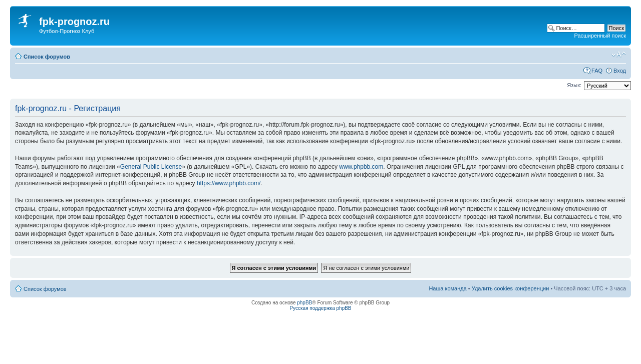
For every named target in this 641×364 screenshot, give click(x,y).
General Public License (151, 167)
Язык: (574, 85)
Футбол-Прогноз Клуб (67, 31)
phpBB (304, 303)
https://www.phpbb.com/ (229, 183)
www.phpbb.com (361, 167)
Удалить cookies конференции (511, 288)
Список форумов (47, 57)
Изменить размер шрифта (619, 55)
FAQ (597, 71)
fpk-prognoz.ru (74, 22)
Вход (620, 71)
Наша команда (447, 288)
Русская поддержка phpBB (320, 308)
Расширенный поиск (600, 36)
